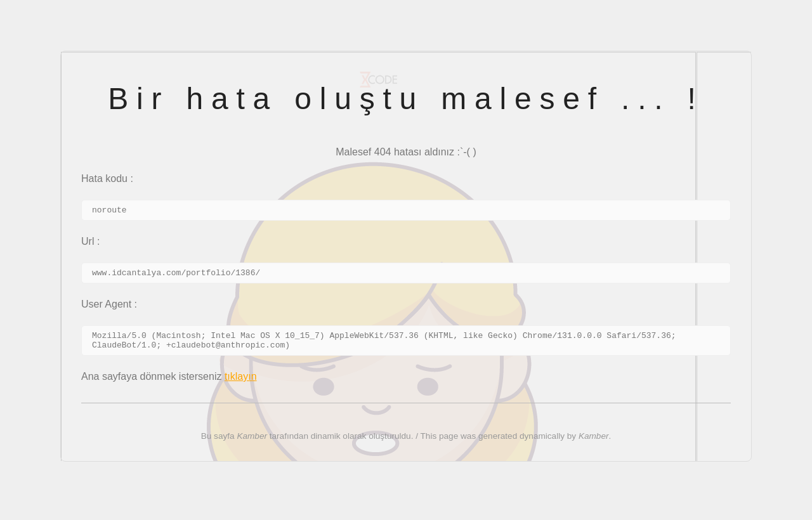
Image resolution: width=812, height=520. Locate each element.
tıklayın (241, 384)
